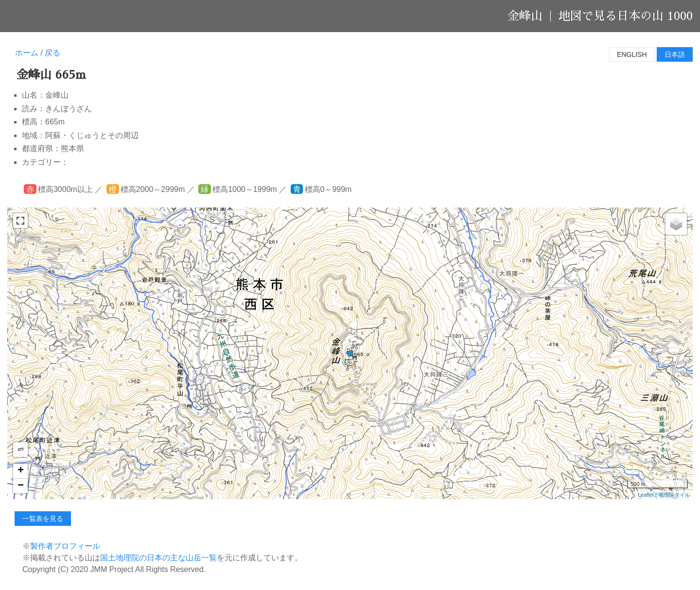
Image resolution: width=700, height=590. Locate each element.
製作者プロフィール (65, 546)
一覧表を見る (43, 519)
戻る (52, 53)
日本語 (675, 54)
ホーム (27, 53)
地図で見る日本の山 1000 (626, 16)
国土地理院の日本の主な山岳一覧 (158, 558)
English (632, 54)
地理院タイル (674, 495)
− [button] (21, 486)
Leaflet (646, 495)
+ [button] (21, 471)
